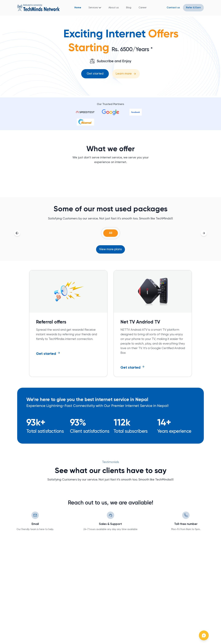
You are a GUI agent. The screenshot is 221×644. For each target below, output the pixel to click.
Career (143, 8)
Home (78, 8)
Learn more (126, 74)
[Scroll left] (17, 233)
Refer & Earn (193, 8)
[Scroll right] (204, 233)
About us (114, 8)
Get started (95, 74)
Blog (129, 8)
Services (93, 8)
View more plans (110, 249)
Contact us (173, 8)
